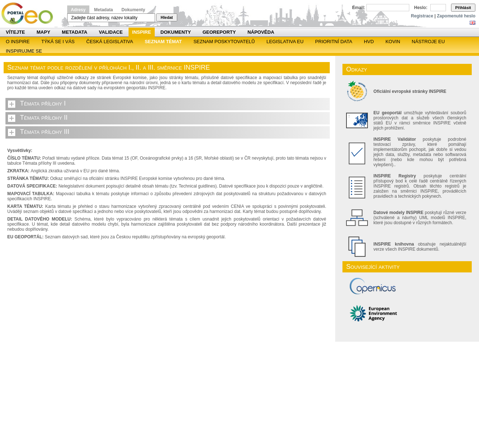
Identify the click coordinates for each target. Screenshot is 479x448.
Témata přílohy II (44, 118)
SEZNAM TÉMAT (163, 42)
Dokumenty (133, 10)
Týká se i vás (58, 42)
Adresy (78, 10)
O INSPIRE (18, 42)
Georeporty (219, 32)
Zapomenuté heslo (456, 16)
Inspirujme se (24, 51)
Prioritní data (334, 42)
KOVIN (393, 42)
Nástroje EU (428, 42)
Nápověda (261, 32)
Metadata (103, 10)
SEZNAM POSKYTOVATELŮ (224, 42)
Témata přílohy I (43, 103)
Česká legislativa (110, 42)
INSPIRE (142, 32)
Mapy (44, 32)
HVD (369, 42)
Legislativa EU (285, 42)
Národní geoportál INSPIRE (30, 14)
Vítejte (15, 32)
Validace (111, 32)
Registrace (422, 16)
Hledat (167, 17)
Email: (359, 8)
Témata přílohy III (45, 132)
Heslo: (421, 8)
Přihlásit (463, 8)
